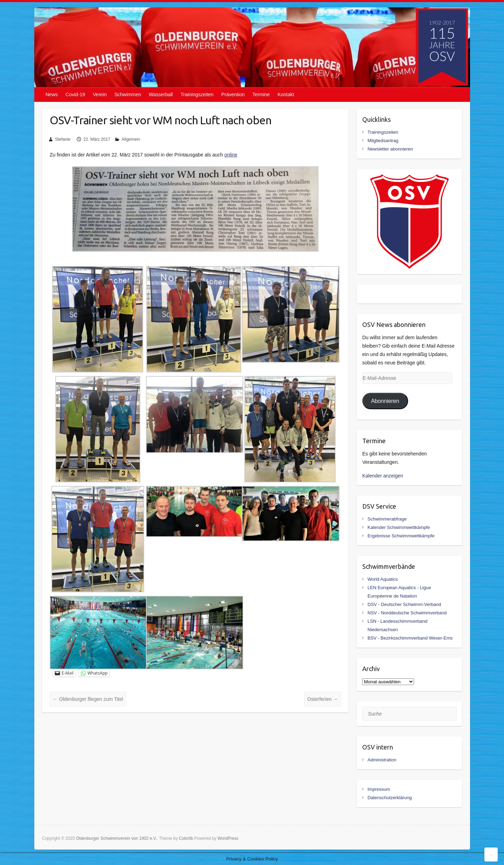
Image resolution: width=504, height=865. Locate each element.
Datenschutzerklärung (390, 798)
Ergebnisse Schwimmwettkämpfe (401, 536)
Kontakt (286, 95)
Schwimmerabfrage (387, 519)
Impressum (379, 789)
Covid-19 (75, 95)
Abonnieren (385, 401)
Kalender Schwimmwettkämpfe (399, 527)
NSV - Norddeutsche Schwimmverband (407, 613)
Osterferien (323, 699)
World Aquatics (383, 579)
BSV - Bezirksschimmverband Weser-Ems (410, 638)
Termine (261, 95)
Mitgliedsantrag (383, 141)
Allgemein (131, 139)
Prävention (233, 95)
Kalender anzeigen (383, 476)
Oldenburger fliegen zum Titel (88, 699)
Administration (382, 760)
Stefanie (63, 139)
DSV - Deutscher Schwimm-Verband (404, 604)
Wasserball (161, 95)
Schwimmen (128, 95)
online (231, 155)
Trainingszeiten (197, 95)
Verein (100, 95)
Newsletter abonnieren (390, 149)
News (52, 95)
